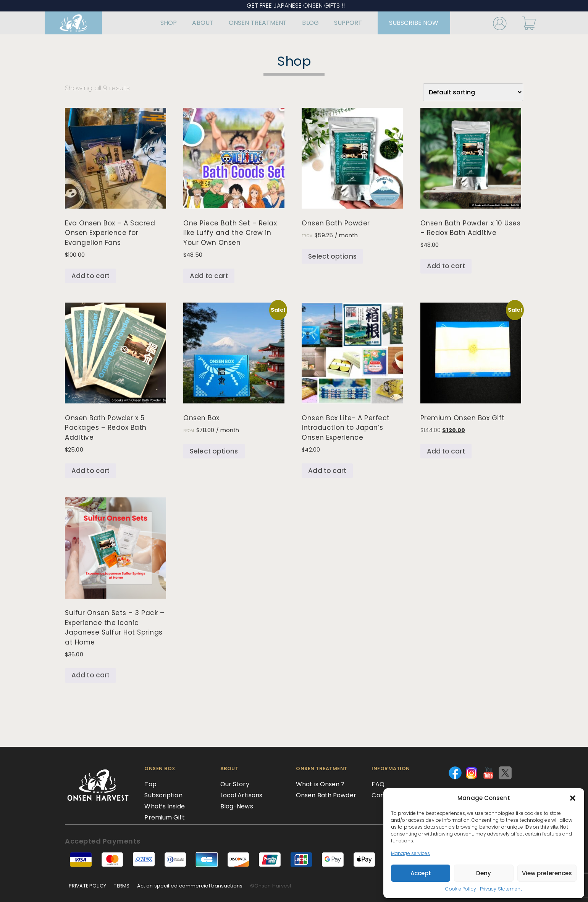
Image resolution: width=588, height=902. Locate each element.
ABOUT (191, 23)
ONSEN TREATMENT (246, 23)
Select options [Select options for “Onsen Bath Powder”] (332, 256)
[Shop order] (473, 92)
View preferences (547, 873)
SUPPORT (337, 23)
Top (150, 784)
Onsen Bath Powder (326, 795)
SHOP (157, 23)
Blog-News (237, 806)
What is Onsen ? (320, 784)
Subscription (163, 795)
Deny (484, 873)
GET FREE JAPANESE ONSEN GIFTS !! (294, 6)
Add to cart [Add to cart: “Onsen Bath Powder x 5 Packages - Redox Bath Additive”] (90, 471)
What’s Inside (164, 806)
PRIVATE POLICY (87, 886)
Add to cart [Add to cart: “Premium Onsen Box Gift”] (446, 451)
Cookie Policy (460, 889)
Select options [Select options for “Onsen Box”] (214, 451)
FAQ (378, 784)
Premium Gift (164, 817)
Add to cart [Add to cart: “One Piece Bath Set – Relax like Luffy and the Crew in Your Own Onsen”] (209, 276)
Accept (421, 873)
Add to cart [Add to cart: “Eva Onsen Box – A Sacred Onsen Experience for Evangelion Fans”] (90, 276)
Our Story (235, 784)
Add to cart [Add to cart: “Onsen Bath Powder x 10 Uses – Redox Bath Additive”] (446, 266)
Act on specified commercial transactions (190, 886)
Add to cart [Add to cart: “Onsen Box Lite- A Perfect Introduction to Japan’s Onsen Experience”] (327, 471)
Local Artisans (241, 795)
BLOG (299, 23)
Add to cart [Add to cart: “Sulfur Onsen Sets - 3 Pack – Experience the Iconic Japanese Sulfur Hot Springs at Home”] (90, 675)
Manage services (411, 853)
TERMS (122, 886)
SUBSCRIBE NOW (402, 23)
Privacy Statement (501, 889)
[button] (573, 798)
